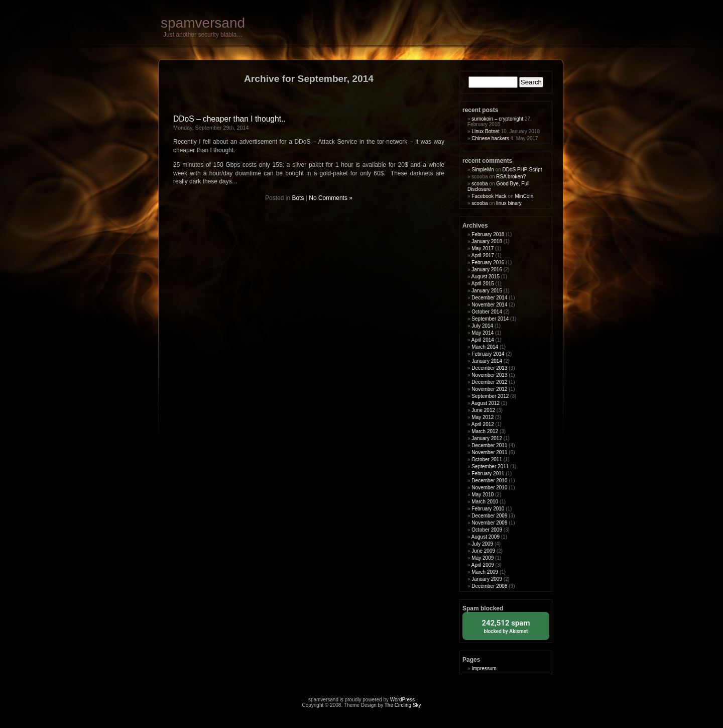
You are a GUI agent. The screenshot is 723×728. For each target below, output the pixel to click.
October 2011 (487, 459)
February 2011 (488, 474)
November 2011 (489, 452)
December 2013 (489, 368)
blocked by (506, 626)
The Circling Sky (403, 705)
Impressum (484, 668)
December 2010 (489, 481)
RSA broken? (511, 177)
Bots (298, 198)
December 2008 (489, 586)
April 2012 (483, 424)
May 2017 (483, 248)
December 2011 (489, 445)
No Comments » (331, 198)
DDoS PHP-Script (522, 170)
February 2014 (488, 354)
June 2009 (483, 551)
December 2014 (489, 298)
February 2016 (488, 263)
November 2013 (489, 375)
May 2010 (483, 495)
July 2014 (482, 326)
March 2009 (485, 572)
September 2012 (490, 396)
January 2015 (487, 291)
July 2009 (482, 544)
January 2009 (487, 579)
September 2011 (490, 466)
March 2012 (485, 431)
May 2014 (483, 333)
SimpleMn (483, 170)
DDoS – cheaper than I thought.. (229, 119)
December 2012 (489, 382)
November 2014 (489, 305)
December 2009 (489, 516)
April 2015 (483, 284)
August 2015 (486, 277)
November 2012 (489, 389)
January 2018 (487, 241)
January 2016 (487, 270)
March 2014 (485, 347)
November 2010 (489, 488)
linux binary (509, 203)
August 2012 (486, 403)
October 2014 (487, 312)
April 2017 (483, 255)
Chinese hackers (490, 138)
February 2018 (488, 234)
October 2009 (487, 530)
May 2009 (483, 558)
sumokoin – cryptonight (497, 119)
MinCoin (524, 196)
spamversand (203, 23)
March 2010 (485, 502)
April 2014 (483, 340)
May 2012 (483, 417)
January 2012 (487, 438)
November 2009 (489, 523)
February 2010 (488, 509)
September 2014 (490, 319)
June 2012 (483, 410)
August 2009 (486, 537)
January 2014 (487, 361)
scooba (479, 184)
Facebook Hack (489, 196)
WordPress (402, 700)
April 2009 (483, 565)
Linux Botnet (486, 131)
